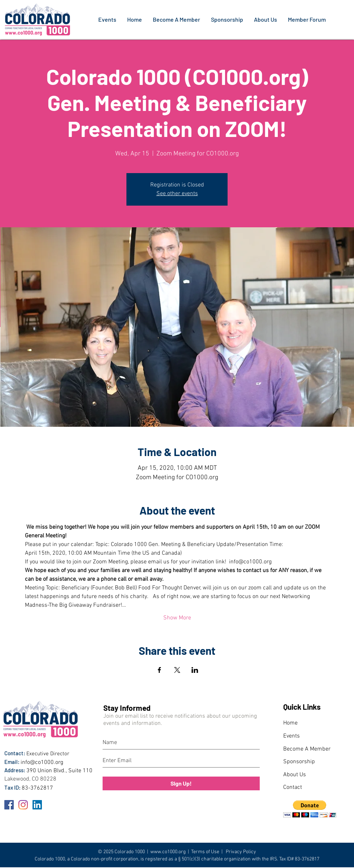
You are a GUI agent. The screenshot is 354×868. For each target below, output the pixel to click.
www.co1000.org (168, 852)
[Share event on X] (177, 670)
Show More (177, 618)
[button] (310, 809)
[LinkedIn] (37, 805)
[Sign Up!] (181, 783)
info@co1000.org (42, 762)
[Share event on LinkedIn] (195, 670)
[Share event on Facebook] (159, 670)
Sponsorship (299, 762)
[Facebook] (9, 805)
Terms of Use (205, 852)
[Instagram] (23, 805)
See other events (177, 194)
